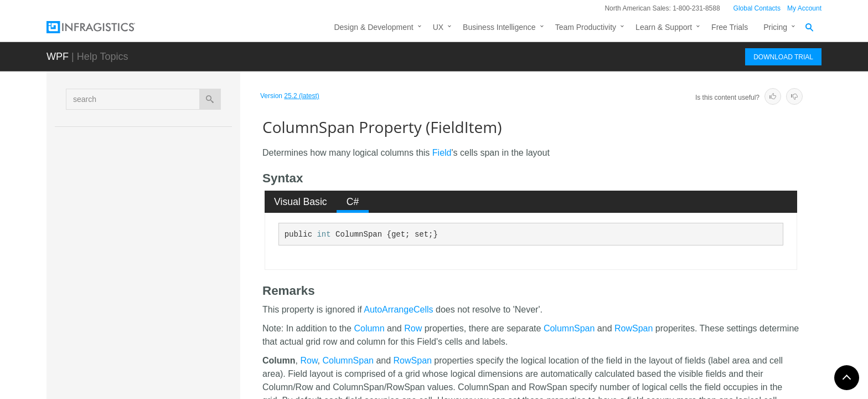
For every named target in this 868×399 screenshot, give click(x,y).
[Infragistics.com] (102, 27)
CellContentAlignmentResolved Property (183, 227)
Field (442, 153)
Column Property (157, 252)
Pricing (775, 27)
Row (413, 328)
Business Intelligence (499, 27)
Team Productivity (586, 27)
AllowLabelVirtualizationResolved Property (181, 157)
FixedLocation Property (168, 310)
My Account (804, 8)
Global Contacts (757, 8)
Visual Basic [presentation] (301, 202)
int (324, 234)
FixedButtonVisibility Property (179, 291)
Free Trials (730, 27)
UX (438, 27)
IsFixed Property (157, 369)
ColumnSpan (569, 328)
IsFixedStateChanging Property (182, 388)
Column (369, 328)
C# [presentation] (353, 202)
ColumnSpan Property (169, 271)
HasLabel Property (161, 330)
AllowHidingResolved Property (180, 132)
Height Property (155, 349)
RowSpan (634, 328)
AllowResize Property (165, 182)
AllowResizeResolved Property (181, 202)
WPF (58, 57)
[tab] (301, 202)
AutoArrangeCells (398, 310)
